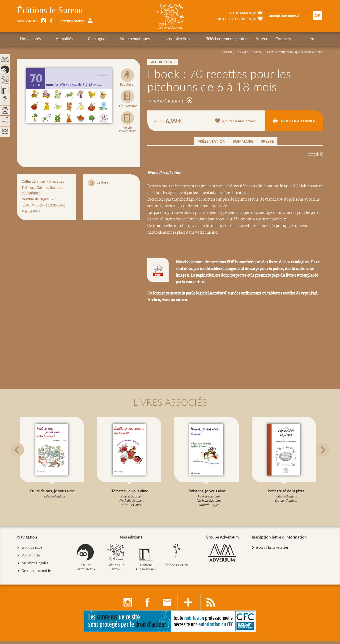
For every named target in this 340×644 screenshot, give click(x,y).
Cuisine (42, 188)
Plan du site (31, 558)
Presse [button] (267, 142)
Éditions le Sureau (50, 10)
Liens (258, 39)
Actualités (56, 39)
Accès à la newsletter (272, 550)
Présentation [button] (211, 142)
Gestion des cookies (37, 574)
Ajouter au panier (294, 121)
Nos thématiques (109, 39)
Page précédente (163, 62)
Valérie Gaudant (170, 100)
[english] (316, 154)
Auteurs (219, 39)
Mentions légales (35, 566)
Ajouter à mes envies (235, 121)
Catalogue (79, 39)
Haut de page (32, 550)
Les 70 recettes (52, 182)
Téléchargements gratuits (184, 39)
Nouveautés (30, 39)
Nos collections (143, 39)
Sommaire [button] (243, 142)
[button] (23, 461)
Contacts (239, 39)
